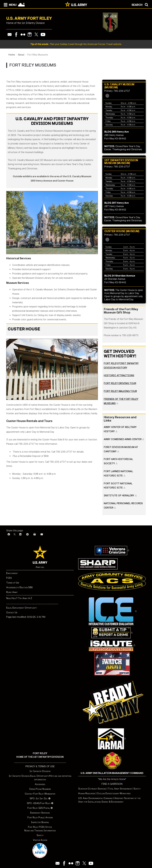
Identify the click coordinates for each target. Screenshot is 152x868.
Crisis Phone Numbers (40, 789)
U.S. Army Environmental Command (95, 798)
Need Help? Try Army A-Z (19, 598)
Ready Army (12, 592)
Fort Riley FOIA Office (40, 827)
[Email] (42, 534)
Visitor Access (40, 840)
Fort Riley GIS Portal (39, 808)
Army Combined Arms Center (123, 439)
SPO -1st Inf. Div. (39, 798)
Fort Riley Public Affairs (40, 817)
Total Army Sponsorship (120, 789)
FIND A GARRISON (112, 784)
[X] (15, 534)
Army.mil (40, 567)
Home (12, 55)
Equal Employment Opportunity (22, 608)
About (21, 55)
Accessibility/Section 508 (19, 587)
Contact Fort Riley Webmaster (40, 794)
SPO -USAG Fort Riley (39, 803)
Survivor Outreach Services (92, 789)
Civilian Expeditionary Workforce (114, 793)
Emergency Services (40, 813)
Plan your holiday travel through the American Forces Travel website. (76, 44)
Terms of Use (13, 583)
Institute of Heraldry (119, 496)
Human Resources (87, 793)
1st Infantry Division (40, 771)
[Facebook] (9, 534)
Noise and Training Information (40, 831)
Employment (12, 573)
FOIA (9, 578)
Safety (40, 835)
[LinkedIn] (20, 534)
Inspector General (40, 822)
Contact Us (12, 612)
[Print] (35, 534)
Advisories (40, 784)
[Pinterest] (27, 534)
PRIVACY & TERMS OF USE (40, 766)
